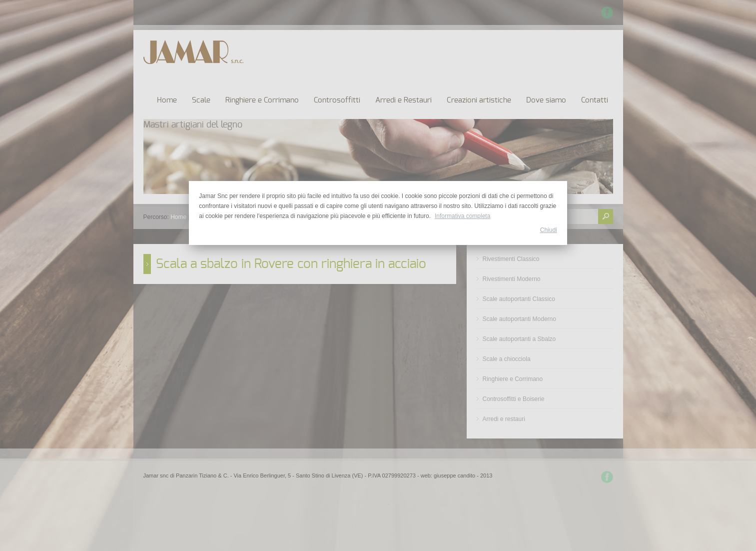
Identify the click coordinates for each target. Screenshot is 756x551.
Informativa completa (462, 216)
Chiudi (549, 230)
